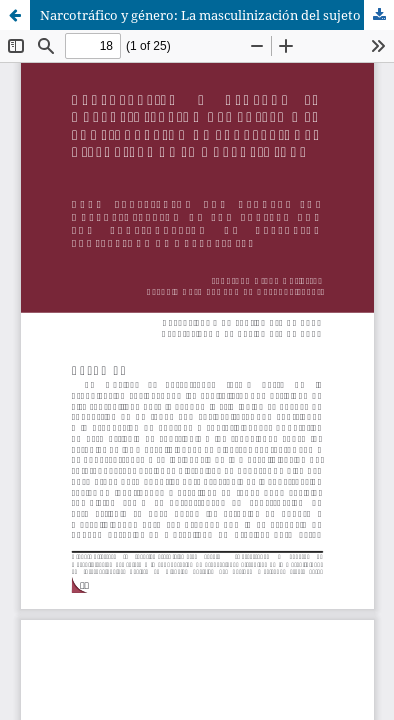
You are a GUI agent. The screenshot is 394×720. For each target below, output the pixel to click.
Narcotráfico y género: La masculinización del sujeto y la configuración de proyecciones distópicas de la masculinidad (217, 15)
